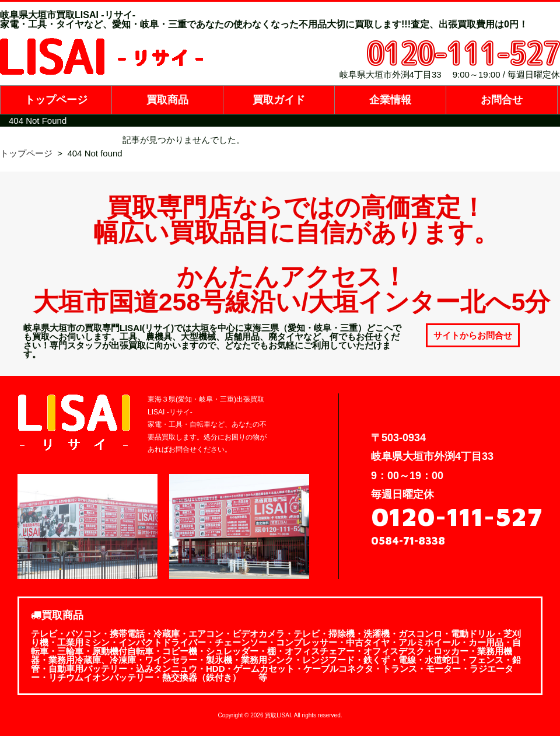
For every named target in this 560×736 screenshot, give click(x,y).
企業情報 (390, 100)
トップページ (56, 100)
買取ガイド (279, 100)
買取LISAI (278, 715)
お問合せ (502, 100)
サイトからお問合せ (473, 335)
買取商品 (167, 100)
